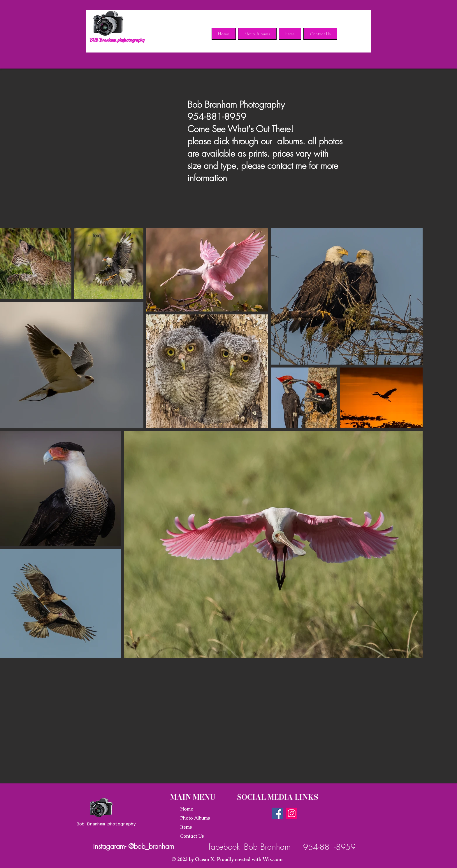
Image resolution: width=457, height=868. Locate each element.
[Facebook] (277, 813)
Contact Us (192, 836)
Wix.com (273, 860)
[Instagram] (292, 813)
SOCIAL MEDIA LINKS (278, 797)
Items (186, 827)
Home (187, 809)
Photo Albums (195, 818)
